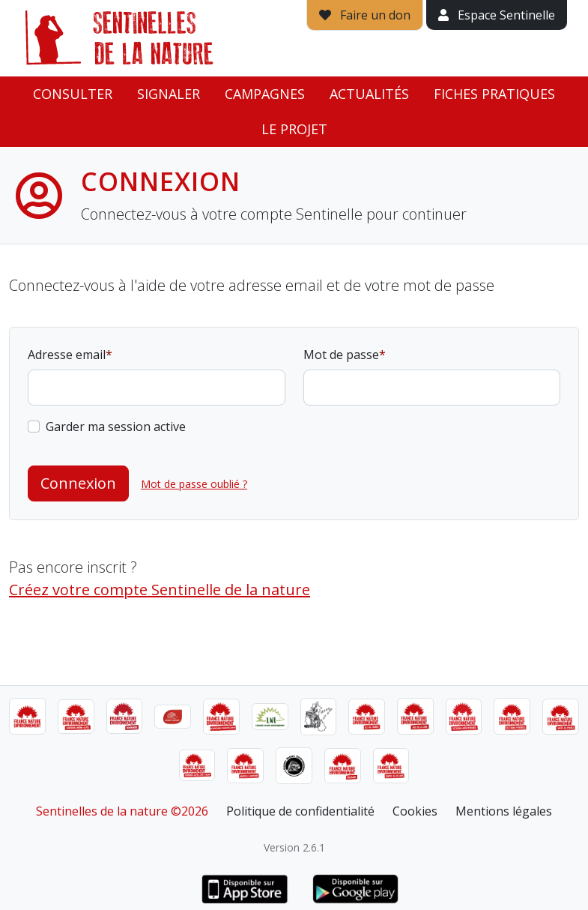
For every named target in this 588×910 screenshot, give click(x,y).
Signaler (169, 94)
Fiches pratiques (494, 94)
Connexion (78, 483)
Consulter (73, 94)
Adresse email (67, 355)
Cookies (415, 811)
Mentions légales (504, 811)
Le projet (294, 129)
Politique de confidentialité (300, 811)
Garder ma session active (116, 427)
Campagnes (265, 94)
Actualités (369, 94)
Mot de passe (341, 355)
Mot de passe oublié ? (194, 484)
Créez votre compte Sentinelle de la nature (160, 590)
